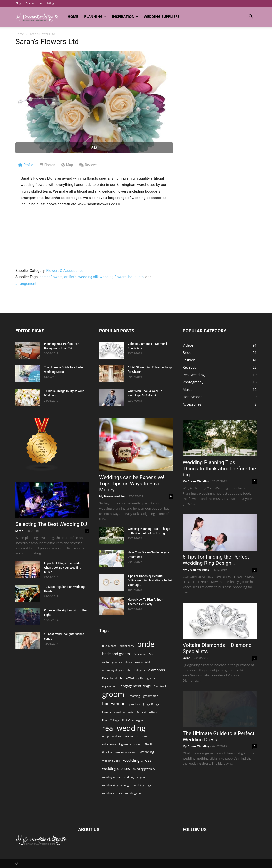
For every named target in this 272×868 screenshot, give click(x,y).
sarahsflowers (51, 277)
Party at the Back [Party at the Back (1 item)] (147, 712)
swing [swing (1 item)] (138, 744)
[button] (251, 17)
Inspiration (125, 17)
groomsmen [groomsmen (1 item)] (151, 696)
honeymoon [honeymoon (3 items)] (114, 704)
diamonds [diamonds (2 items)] (157, 670)
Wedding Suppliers (162, 17)
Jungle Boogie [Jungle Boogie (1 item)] (151, 704)
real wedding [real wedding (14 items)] (124, 728)
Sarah (19, 531)
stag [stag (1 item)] (145, 736)
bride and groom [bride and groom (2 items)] (116, 654)
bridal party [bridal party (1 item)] (127, 646)
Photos (47, 165)
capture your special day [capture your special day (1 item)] (117, 662)
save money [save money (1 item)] (131, 736)
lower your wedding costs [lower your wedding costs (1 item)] (118, 712)
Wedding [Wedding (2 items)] (147, 752)
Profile (26, 165)
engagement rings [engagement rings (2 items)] (136, 686)
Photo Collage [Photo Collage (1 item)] (111, 720)
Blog (18, 3)
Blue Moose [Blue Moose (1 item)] (109, 646)
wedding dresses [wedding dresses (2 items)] (116, 769)
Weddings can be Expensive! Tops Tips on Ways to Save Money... (132, 484)
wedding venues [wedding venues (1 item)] (112, 793)
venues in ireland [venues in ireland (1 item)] (126, 752)
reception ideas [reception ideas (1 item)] (111, 736)
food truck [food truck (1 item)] (160, 686)
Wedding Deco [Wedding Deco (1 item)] (111, 761)
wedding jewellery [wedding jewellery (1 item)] (144, 769)
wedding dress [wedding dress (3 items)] (137, 760)
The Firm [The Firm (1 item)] (150, 744)
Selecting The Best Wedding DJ (51, 524)
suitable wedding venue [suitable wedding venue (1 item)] (116, 744)
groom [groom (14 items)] (113, 694)
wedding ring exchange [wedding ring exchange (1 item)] (116, 785)
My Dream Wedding (112, 496)
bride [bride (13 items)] (146, 644)
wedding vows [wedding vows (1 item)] (134, 793)
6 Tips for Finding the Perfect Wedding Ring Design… (216, 560)
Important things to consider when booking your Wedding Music (63, 568)
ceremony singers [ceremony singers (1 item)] (113, 670)
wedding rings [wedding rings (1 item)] (142, 785)
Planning (95, 17)
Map (67, 165)
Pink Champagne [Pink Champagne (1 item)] (133, 720)
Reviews (88, 165)
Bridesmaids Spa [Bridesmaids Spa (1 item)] (144, 654)
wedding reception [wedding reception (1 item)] (135, 777)
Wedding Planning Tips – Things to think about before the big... (219, 469)
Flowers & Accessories (65, 271)
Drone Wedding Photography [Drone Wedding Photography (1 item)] (138, 678)
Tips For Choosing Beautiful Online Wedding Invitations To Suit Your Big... (150, 580)
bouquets (136, 277)
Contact (30, 3)
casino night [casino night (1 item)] (143, 662)
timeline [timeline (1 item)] (107, 752)
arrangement (26, 284)
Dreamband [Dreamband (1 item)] (109, 678)
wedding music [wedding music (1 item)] (111, 777)
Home (73, 17)
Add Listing (47, 3)
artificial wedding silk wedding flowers (95, 277)
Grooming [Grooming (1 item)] (134, 696)
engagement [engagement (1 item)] (110, 686)
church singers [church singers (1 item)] (136, 670)
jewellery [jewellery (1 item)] (135, 704)
